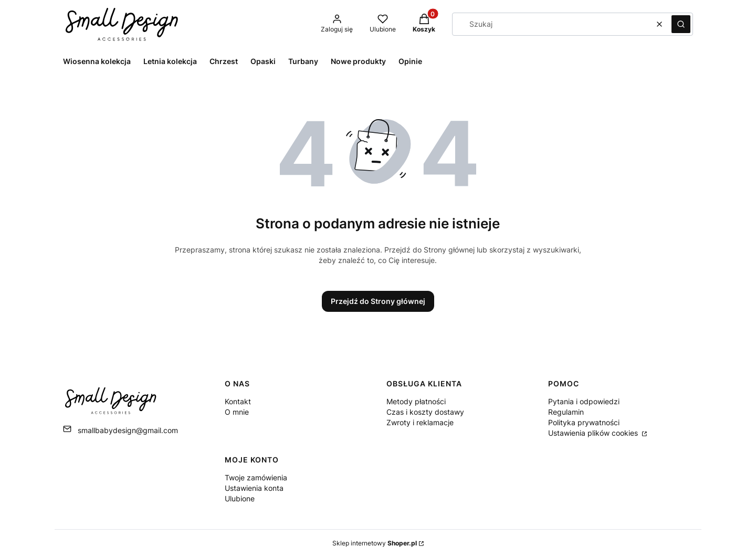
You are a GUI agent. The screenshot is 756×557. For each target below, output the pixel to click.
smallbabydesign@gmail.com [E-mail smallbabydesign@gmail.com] (128, 430)
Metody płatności (416, 401)
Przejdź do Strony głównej (378, 301)
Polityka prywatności (584, 422)
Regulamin (566, 412)
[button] (681, 24)
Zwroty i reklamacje (420, 422)
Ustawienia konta (254, 488)
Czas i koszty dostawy (425, 412)
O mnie (237, 412)
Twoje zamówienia (256, 477)
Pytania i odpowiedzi (584, 401)
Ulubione (240, 498)
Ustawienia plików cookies (594, 433)
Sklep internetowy (375, 543)
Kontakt (238, 401)
